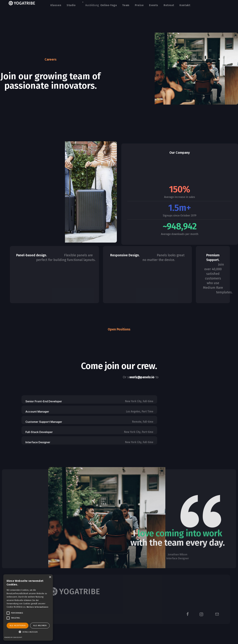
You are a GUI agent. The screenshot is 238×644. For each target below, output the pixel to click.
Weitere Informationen (37, 607)
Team (126, 5)
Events (154, 5)
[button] (28, 632)
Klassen (56, 5)
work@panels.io (142, 377)
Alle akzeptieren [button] (18, 626)
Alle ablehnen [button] (40, 626)
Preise (139, 5)
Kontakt (185, 5)
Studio (71, 5)
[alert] (28, 608)
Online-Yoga (109, 5)
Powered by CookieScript (13, 637)
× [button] (50, 577)
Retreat (169, 5)
